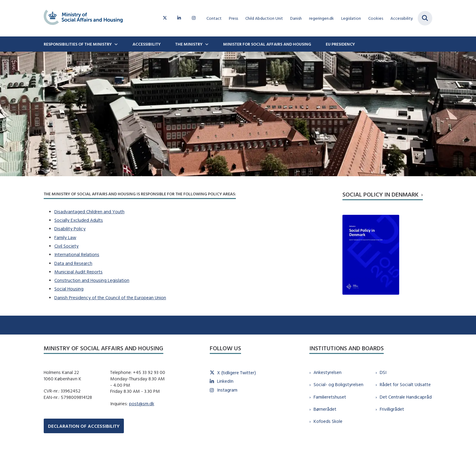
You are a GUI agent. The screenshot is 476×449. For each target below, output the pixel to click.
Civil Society (66, 246)
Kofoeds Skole (328, 421)
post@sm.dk (142, 404)
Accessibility (146, 44)
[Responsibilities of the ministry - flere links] (115, 44)
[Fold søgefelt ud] (425, 18)
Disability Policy (70, 229)
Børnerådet (325, 409)
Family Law (65, 237)
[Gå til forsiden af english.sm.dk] (83, 18)
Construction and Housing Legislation (92, 280)
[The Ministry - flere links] (206, 44)
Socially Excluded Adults (79, 220)
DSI (383, 372)
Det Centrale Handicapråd (406, 397)
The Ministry (189, 44)
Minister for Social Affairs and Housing (267, 44)
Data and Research (73, 263)
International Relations (77, 254)
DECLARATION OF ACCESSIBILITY (84, 426)
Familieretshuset (330, 397)
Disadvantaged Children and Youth (89, 212)
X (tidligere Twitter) (236, 373)
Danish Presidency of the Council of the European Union (110, 298)
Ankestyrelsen (328, 372)
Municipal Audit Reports (78, 272)
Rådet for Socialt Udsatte (405, 384)
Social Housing (69, 289)
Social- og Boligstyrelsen (338, 384)
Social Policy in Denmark (381, 194)
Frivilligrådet (392, 409)
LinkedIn (225, 381)
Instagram (227, 390)
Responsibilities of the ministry (78, 44)
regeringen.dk (321, 18)
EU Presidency (340, 44)
